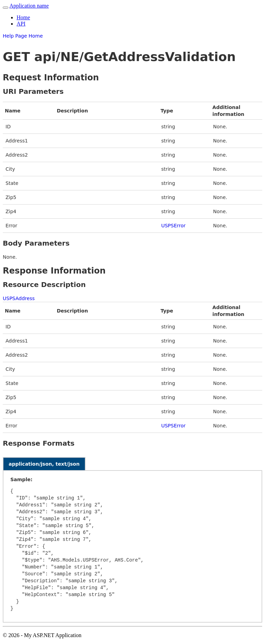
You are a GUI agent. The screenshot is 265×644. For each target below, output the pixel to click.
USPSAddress (19, 298)
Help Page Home (23, 36)
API (21, 24)
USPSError (173, 226)
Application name (29, 6)
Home (23, 17)
